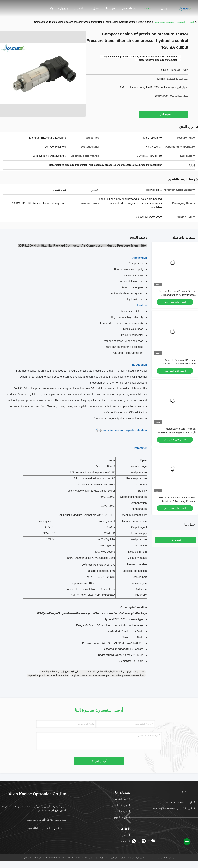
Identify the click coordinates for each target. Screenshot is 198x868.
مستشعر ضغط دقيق (164, 22)
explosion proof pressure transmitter (48, 675)
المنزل (191, 22)
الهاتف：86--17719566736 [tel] (181, 802)
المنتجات (149, 8)
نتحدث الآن (164, 114)
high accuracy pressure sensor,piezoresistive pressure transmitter (108, 675)
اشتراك (57, 828)
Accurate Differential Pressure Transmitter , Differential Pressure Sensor (178, 364)
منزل (164, 8)
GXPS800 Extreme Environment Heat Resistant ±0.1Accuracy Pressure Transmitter (176, 501)
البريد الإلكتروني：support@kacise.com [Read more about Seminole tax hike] (174, 808)
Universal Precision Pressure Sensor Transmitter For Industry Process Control (177, 295)
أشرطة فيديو (129, 8)
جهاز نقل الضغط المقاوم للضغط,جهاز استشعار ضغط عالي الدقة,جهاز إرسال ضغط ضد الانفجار (86, 672)
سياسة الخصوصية (165, 858)
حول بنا (110, 8)
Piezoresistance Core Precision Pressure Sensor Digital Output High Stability (177, 432)
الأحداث (78, 8)
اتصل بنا (95, 8)
